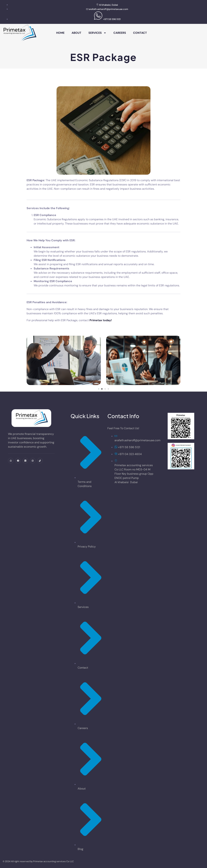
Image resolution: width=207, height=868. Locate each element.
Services (97, 33)
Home (60, 33)
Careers (120, 33)
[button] (99, 389)
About (76, 33)
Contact (140, 33)
